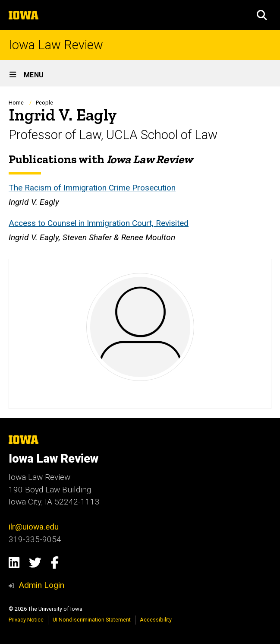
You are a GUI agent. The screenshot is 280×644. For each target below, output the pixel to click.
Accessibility (156, 620)
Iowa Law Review (56, 45)
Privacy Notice (26, 620)
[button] (262, 15)
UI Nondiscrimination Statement (92, 620)
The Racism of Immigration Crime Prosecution (92, 188)
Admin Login (41, 585)
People (44, 103)
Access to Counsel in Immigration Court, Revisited (99, 223)
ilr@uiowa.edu (34, 527)
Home (16, 103)
